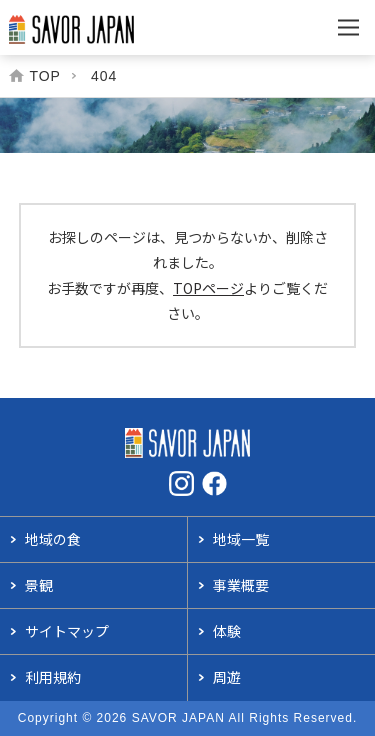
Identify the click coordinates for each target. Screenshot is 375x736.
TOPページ (208, 288)
